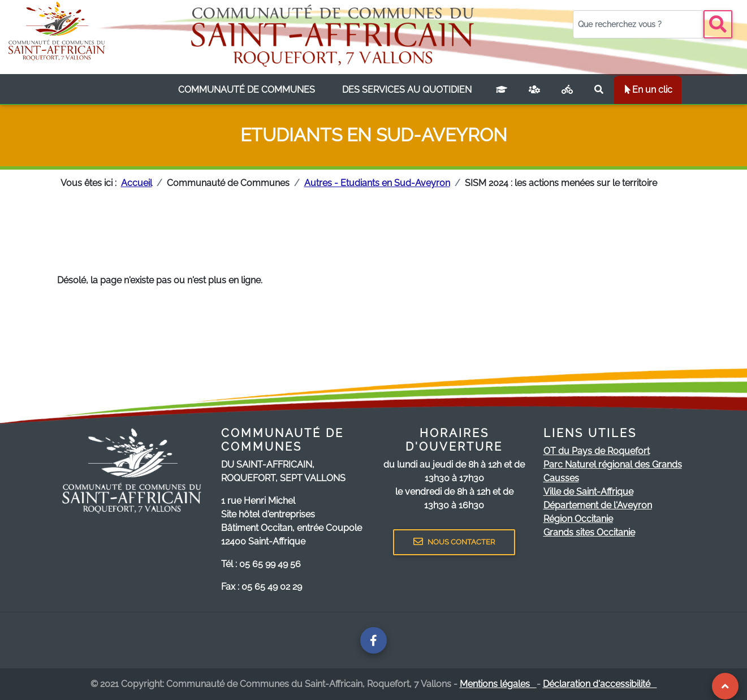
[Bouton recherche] (718, 24)
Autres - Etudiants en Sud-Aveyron (377, 183)
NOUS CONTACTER (454, 542)
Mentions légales (498, 684)
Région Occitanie (578, 519)
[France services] (534, 90)
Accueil (137, 183)
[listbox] (247, 90)
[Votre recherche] (638, 24)
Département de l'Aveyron (598, 505)
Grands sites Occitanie (589, 532)
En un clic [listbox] (648, 90)
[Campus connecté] (502, 90)
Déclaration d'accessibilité (600, 684)
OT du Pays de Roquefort (597, 451)
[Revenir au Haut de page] (725, 686)
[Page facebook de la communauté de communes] (373, 640)
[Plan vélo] (567, 90)
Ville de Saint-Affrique (588, 492)
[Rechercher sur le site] (599, 90)
